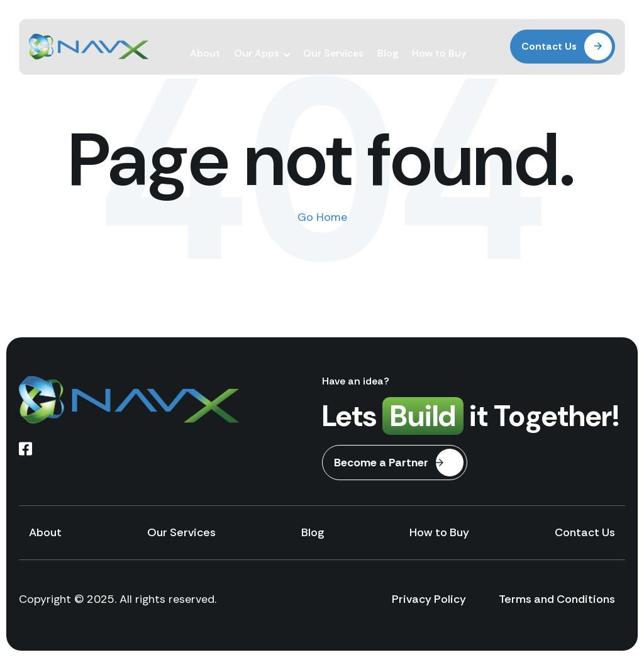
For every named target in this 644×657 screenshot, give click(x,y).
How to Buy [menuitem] (439, 42)
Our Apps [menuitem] (257, 42)
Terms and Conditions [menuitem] (557, 599)
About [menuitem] (205, 42)
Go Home (322, 217)
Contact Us (567, 43)
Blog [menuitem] (388, 42)
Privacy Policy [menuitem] (429, 599)
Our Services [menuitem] (333, 42)
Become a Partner (399, 463)
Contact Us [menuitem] (585, 532)
